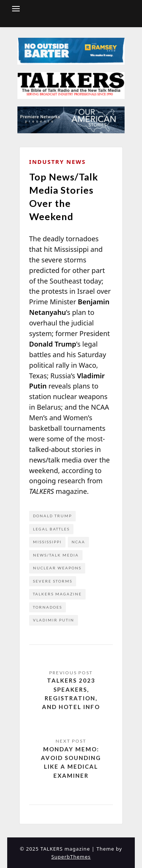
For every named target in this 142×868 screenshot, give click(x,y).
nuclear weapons (57, 568)
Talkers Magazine (57, 594)
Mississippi (47, 542)
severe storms (53, 581)
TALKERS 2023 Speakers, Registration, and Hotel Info (71, 694)
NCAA (78, 542)
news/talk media (56, 555)
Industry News (58, 162)
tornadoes (48, 607)
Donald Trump (52, 516)
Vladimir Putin (54, 620)
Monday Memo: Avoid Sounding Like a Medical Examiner (71, 762)
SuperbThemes (71, 857)
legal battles (51, 529)
